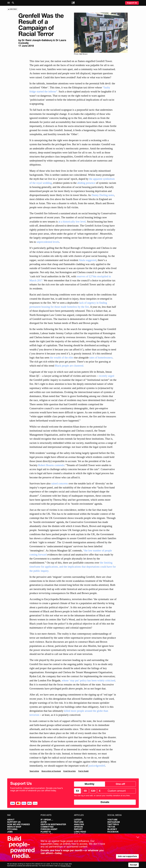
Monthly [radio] (89, 784)
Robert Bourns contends (51, 465)
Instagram (114, 822)
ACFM (44, 822)
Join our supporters (127, 856)
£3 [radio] (77, 791)
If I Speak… (47, 820)
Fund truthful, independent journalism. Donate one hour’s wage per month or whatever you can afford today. (36, 789)
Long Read (80, 832)
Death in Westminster (53, 824)
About (11, 820)
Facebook (113, 832)
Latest (78, 820)
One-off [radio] (120, 784)
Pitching (12, 829)
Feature (79, 822)
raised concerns (60, 483)
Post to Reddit (83, 771)
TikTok (111, 827)
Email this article (70, 771)
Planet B (46, 832)
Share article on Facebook (51, 771)
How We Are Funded (19, 824)
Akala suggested (87, 260)
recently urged (106, 376)
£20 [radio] (93, 791)
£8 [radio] (85, 791)
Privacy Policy (66, 866)
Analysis (79, 824)
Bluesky (112, 829)
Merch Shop (14, 827)
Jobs (10, 832)
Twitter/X (113, 824)
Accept (134, 865)
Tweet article (34, 771)
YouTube (112, 820)
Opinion (78, 827)
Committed (47, 827)
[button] (9, 3)
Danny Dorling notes (103, 195)
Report (78, 829)
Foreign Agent (49, 829)
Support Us (132, 3)
